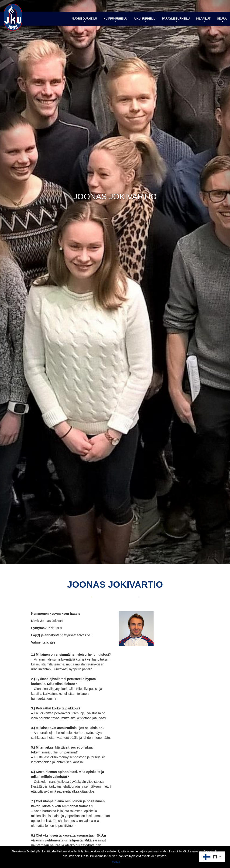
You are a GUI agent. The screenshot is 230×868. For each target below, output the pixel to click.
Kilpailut (203, 19)
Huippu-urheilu (115, 19)
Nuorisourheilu (84, 19)
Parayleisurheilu (176, 19)
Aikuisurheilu (145, 19)
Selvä (116, 862)
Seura (222, 19)
